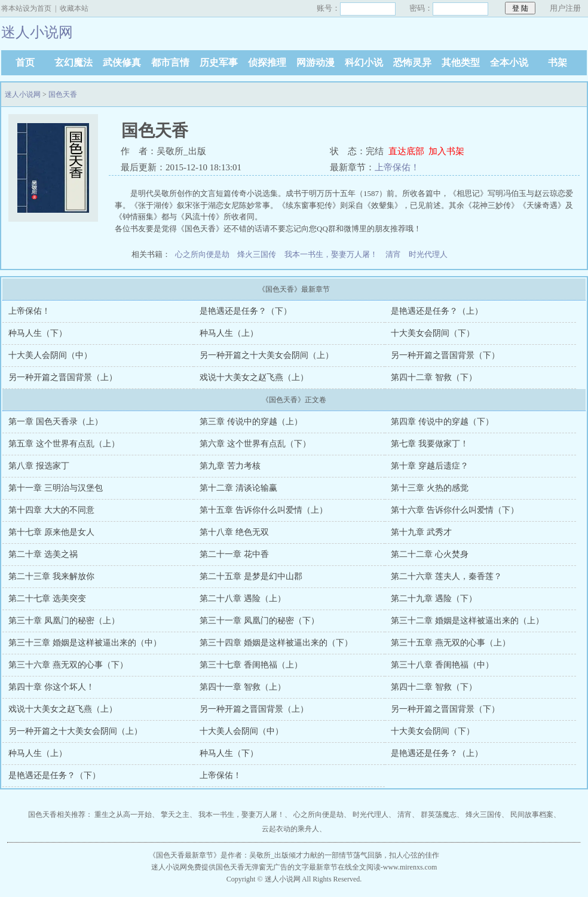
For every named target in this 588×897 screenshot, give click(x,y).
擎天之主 (175, 815)
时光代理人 (428, 254)
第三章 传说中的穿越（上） (251, 422)
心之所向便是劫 (202, 254)
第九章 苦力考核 (230, 466)
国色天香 (63, 94)
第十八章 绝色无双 (234, 532)
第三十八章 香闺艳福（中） (442, 665)
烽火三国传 (257, 254)
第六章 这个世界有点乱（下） (255, 444)
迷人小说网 (23, 94)
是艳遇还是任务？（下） (246, 311)
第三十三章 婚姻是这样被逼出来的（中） (85, 643)
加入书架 (446, 151)
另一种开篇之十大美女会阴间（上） (267, 355)
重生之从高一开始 (123, 815)
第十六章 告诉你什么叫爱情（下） (455, 510)
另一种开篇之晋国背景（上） (63, 377)
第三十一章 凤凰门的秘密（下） (259, 621)
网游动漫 (316, 62)
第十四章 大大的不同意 (51, 510)
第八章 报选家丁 (39, 466)
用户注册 (565, 8)
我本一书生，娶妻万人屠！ (331, 254)
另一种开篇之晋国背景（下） (445, 355)
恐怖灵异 (412, 62)
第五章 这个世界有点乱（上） (64, 444)
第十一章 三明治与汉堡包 (56, 488)
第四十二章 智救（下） (434, 377)
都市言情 (170, 62)
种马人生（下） (38, 333)
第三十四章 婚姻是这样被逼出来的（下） (276, 643)
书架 (558, 62)
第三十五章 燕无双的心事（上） (451, 643)
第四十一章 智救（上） (243, 687)
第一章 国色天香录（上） (56, 422)
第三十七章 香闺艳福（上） (251, 665)
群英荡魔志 (439, 815)
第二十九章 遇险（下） (434, 598)
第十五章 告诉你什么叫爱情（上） (264, 510)
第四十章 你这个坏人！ (51, 687)
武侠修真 (122, 62)
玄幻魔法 (73, 62)
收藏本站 (74, 8)
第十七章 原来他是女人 (51, 532)
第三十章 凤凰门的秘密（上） (64, 621)
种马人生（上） (229, 333)
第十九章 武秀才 (421, 532)
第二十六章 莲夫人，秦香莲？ (446, 576)
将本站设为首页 (26, 8)
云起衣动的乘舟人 (290, 829)
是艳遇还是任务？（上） (437, 311)
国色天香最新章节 (185, 855)
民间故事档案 (532, 815)
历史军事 (219, 62)
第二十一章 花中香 (234, 554)
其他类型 (461, 62)
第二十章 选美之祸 (43, 554)
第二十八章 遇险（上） (243, 598)
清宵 (393, 254)
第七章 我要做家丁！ (430, 444)
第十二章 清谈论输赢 (238, 488)
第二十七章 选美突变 (47, 598)
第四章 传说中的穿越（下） (442, 422)
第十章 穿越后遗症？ (430, 466)
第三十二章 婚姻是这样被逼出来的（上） (467, 621)
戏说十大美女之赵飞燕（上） (254, 377)
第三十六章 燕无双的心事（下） (68, 665)
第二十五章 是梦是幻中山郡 (251, 576)
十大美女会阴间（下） (433, 333)
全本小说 (509, 62)
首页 (25, 62)
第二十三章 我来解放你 (51, 576)
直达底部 (406, 151)
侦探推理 (267, 62)
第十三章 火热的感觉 (430, 488)
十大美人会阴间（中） (50, 355)
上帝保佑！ (397, 167)
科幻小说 (364, 62)
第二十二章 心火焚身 (430, 554)
